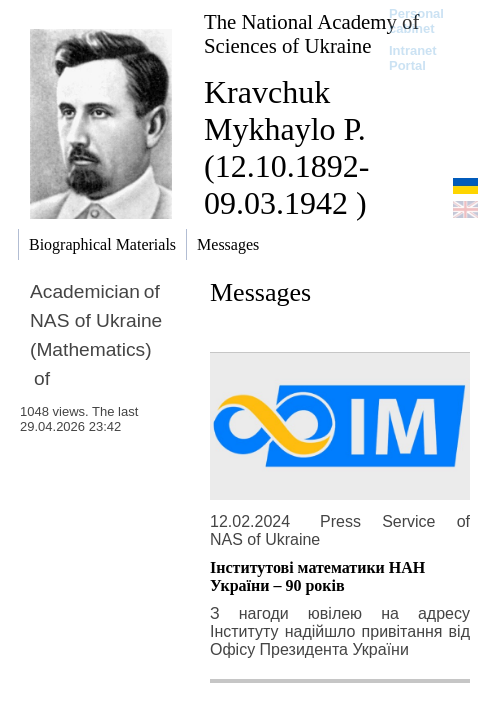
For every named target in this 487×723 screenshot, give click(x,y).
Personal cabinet (416, 21)
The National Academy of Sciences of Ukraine (311, 33)
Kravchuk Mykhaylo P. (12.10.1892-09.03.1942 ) (286, 147)
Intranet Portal (413, 58)
